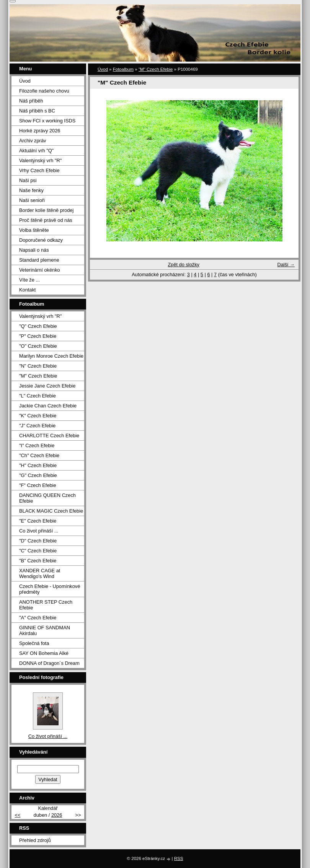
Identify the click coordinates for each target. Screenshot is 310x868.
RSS (179, 858)
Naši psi (28, 180)
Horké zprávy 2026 (40, 131)
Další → (286, 265)
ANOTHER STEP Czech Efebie (46, 605)
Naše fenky (31, 190)
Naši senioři (32, 200)
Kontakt (27, 290)
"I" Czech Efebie (37, 445)
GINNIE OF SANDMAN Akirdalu (45, 630)
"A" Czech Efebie (38, 618)
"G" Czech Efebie (38, 475)
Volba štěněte (34, 230)
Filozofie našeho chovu (44, 91)
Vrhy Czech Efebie (39, 170)
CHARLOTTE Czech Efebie (49, 436)
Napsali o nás (34, 250)
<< (17, 815)
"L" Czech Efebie (38, 396)
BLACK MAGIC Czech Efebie (51, 511)
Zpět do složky (184, 265)
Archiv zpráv (33, 141)
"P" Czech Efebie (38, 336)
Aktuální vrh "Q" (36, 151)
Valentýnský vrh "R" (40, 160)
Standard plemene (39, 260)
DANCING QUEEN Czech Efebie (47, 498)
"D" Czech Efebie (38, 541)
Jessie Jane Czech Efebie (47, 386)
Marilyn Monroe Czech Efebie (51, 356)
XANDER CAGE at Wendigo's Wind (40, 573)
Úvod (103, 69)
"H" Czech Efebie (38, 465)
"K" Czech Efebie (38, 416)
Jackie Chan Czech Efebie (48, 406)
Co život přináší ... (39, 531)
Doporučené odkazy (41, 240)
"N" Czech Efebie (38, 366)
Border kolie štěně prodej (46, 210)
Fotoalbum (123, 69)
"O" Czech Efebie (38, 346)
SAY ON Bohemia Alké (44, 653)
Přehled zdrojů (35, 840)
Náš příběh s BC (37, 111)
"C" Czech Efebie (38, 551)
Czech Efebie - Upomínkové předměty (50, 589)
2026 (57, 815)
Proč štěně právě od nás (46, 220)
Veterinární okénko (40, 270)
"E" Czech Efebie (38, 521)
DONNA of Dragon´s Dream (49, 663)
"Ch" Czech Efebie (39, 455)
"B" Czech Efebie (38, 561)
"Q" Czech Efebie (38, 326)
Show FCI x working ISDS (47, 121)
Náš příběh (31, 101)
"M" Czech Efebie (156, 69)
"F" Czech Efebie (38, 485)
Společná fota (34, 643)
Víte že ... (29, 280)
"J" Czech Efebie (37, 426)
